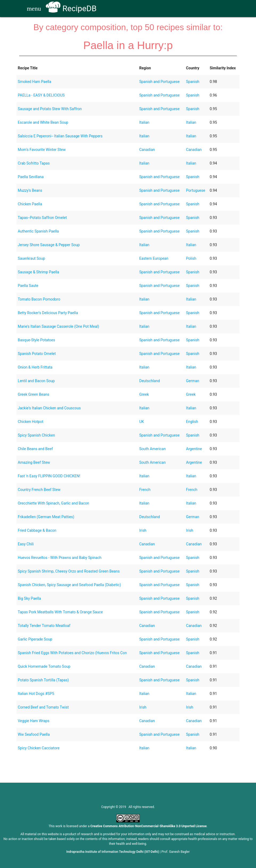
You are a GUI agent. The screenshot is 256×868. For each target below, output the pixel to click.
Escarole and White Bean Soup (43, 122)
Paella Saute (28, 286)
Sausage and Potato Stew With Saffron (50, 109)
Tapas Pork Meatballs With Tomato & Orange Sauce (60, 612)
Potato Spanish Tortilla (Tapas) (43, 680)
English (192, 422)
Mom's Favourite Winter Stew (42, 150)
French (145, 490)
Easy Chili (26, 544)
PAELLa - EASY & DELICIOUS (41, 95)
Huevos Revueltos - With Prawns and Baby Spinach (60, 558)
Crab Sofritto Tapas (34, 163)
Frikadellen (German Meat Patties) (46, 517)
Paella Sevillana (31, 177)
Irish (143, 530)
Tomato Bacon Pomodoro (39, 299)
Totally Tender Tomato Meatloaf (44, 626)
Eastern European (154, 258)
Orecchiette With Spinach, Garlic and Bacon (53, 503)
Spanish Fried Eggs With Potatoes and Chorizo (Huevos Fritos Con (72, 653)
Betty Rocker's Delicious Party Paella (48, 313)
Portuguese (196, 190)
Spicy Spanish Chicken (36, 435)
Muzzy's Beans (30, 190)
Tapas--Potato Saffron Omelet (42, 218)
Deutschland (150, 381)
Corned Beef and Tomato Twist (43, 707)
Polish (191, 258)
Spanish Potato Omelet (37, 354)
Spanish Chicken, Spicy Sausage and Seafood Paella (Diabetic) (69, 585)
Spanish (193, 82)
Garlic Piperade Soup (35, 639)
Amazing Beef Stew (34, 462)
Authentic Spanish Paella (38, 231)
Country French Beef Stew (39, 490)
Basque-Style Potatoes (36, 340)
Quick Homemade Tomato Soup (44, 666)
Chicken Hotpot (31, 422)
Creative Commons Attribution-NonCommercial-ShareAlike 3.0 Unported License (149, 826)
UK (142, 422)
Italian (144, 122)
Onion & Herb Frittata (35, 367)
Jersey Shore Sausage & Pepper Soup (49, 245)
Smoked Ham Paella (35, 82)
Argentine (194, 449)
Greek (144, 394)
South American (152, 449)
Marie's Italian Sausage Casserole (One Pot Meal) (59, 326)
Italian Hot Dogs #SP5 (36, 694)
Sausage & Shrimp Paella (38, 272)
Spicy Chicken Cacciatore (39, 748)
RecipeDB (71, 8)
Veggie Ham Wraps (34, 721)
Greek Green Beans (34, 394)
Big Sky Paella (29, 598)
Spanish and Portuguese (159, 82)
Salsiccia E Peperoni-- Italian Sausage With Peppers (60, 136)
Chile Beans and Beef (35, 449)
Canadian (147, 150)
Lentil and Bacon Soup (36, 381)
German (193, 381)
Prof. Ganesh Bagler (176, 852)
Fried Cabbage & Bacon (37, 530)
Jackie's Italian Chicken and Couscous (49, 408)
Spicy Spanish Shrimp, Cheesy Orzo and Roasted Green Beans (69, 571)
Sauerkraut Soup (32, 258)
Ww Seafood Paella (34, 734)
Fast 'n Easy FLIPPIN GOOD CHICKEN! (49, 476)
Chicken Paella (30, 204)
